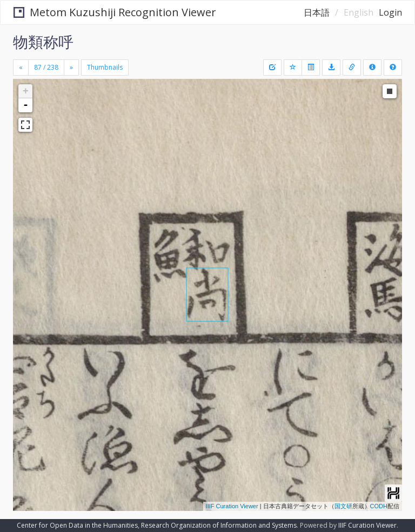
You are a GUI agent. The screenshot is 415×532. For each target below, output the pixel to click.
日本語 (317, 12)
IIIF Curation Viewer (232, 506)
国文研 (343, 506)
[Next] (71, 68)
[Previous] (21, 68)
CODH (379, 506)
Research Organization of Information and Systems (219, 525)
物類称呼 (43, 42)
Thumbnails (105, 67)
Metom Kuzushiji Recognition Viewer (115, 12)
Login (390, 12)
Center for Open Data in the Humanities (77, 525)
